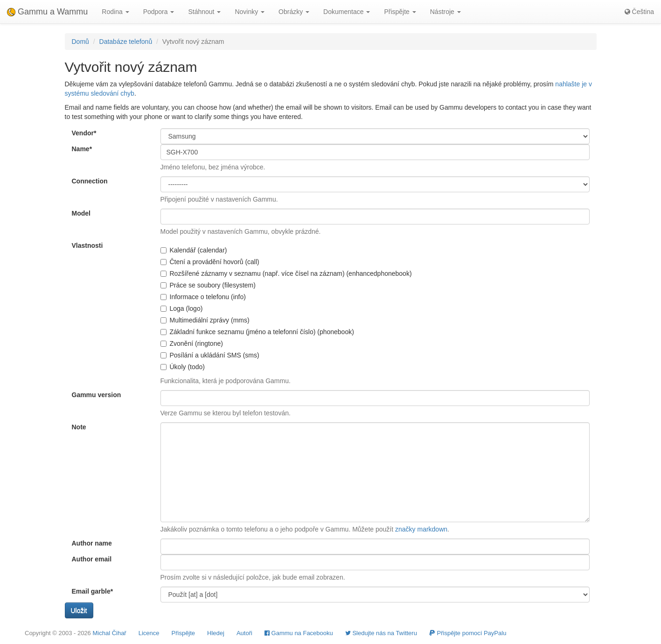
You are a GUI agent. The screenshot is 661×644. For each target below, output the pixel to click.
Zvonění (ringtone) (192, 343)
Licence (149, 633)
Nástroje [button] (445, 12)
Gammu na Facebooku (299, 633)
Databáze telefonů (126, 42)
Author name (92, 543)
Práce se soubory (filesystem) (208, 285)
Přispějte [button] (400, 12)
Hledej (216, 633)
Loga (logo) (182, 308)
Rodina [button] (115, 12)
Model (81, 213)
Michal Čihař (109, 633)
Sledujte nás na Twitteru (381, 633)
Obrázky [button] (294, 12)
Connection (90, 181)
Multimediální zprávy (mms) (205, 320)
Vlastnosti (87, 245)
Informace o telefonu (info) (203, 297)
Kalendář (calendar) (194, 250)
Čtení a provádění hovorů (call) (210, 262)
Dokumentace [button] (347, 12)
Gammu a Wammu (47, 12)
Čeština (639, 12)
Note (79, 427)
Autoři (244, 633)
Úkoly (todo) (183, 367)
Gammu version (97, 395)
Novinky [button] (250, 12)
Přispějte (184, 633)
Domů (80, 42)
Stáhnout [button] (204, 12)
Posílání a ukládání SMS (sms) (210, 355)
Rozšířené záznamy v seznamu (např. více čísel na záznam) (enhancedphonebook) (286, 273)
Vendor (84, 133)
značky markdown (421, 529)
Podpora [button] (159, 12)
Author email (92, 559)
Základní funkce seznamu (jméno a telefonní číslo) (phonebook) (257, 332)
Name (82, 149)
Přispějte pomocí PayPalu (468, 633)
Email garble (93, 591)
